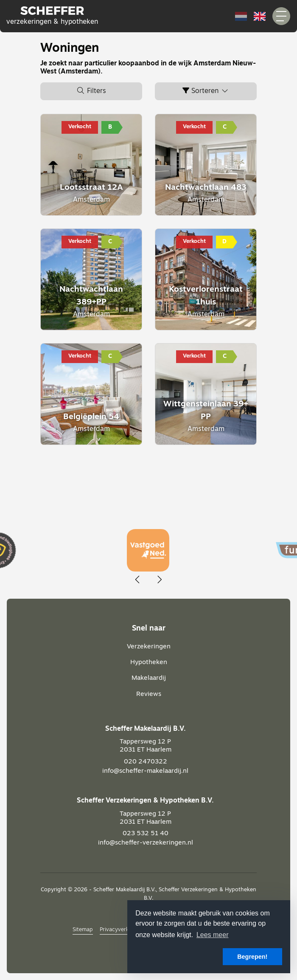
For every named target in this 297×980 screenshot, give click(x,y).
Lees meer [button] (213, 935)
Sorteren (206, 91)
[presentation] (138, 580)
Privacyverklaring (121, 930)
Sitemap (83, 930)
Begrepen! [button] (252, 957)
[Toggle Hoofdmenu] (281, 16)
